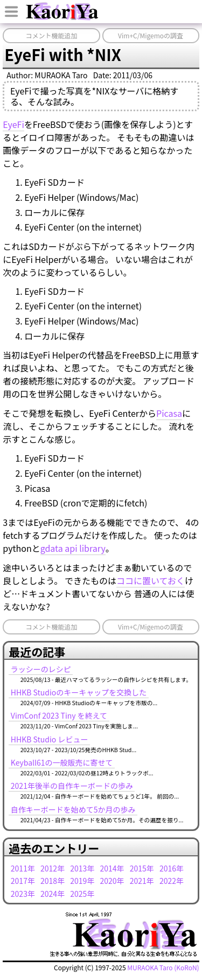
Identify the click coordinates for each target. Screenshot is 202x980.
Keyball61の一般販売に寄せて (62, 762)
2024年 (53, 894)
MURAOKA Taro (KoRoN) (163, 967)
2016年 (172, 868)
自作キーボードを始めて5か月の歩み (73, 809)
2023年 (23, 894)
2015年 (142, 868)
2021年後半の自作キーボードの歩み (72, 786)
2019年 (82, 881)
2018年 (53, 881)
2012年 (53, 868)
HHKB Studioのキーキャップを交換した (79, 692)
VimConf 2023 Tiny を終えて (59, 715)
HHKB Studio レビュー (50, 739)
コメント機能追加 (51, 35)
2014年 (112, 868)
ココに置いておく (151, 580)
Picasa (169, 413)
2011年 (23, 868)
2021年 (142, 881)
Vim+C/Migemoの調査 (151, 35)
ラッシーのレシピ (41, 669)
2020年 (112, 881)
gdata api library (73, 548)
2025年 (82, 894)
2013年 (82, 868)
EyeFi (13, 124)
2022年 (172, 881)
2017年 (23, 881)
